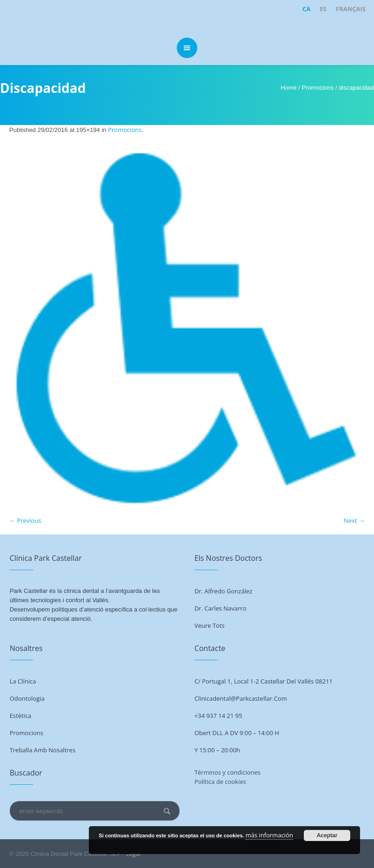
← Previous (25, 520)
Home (289, 88)
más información (269, 835)
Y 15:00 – (208, 750)
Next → (354, 520)
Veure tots (210, 625)
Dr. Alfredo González (223, 591)
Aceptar (327, 835)
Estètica (21, 716)
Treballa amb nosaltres (43, 750)
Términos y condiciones (227, 772)
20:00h (230, 750)
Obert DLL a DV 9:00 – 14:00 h (237, 733)
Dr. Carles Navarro (220, 608)
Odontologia (27, 698)
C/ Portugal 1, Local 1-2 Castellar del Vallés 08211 (264, 681)
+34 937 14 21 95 (218, 716)
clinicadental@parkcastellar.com (241, 698)
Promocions (318, 88)
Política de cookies (220, 782)
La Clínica (23, 681)
